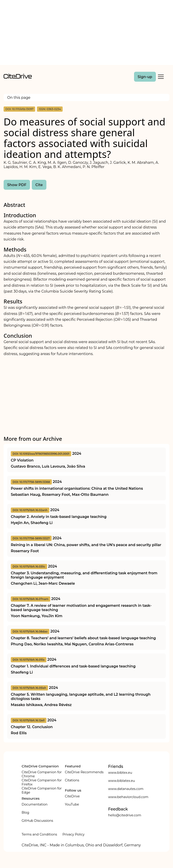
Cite (39, 185)
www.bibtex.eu (120, 773)
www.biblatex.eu (122, 781)
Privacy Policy (73, 834)
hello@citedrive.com (125, 815)
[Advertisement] (86, 33)
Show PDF (17, 185)
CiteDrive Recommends (84, 772)
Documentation (35, 804)
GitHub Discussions (37, 821)
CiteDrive (72, 796)
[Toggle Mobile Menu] (161, 77)
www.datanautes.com (126, 789)
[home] (18, 77)
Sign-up (145, 77)
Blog (25, 813)
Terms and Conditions (39, 834)
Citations (72, 780)
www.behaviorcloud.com (128, 797)
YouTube (72, 804)
